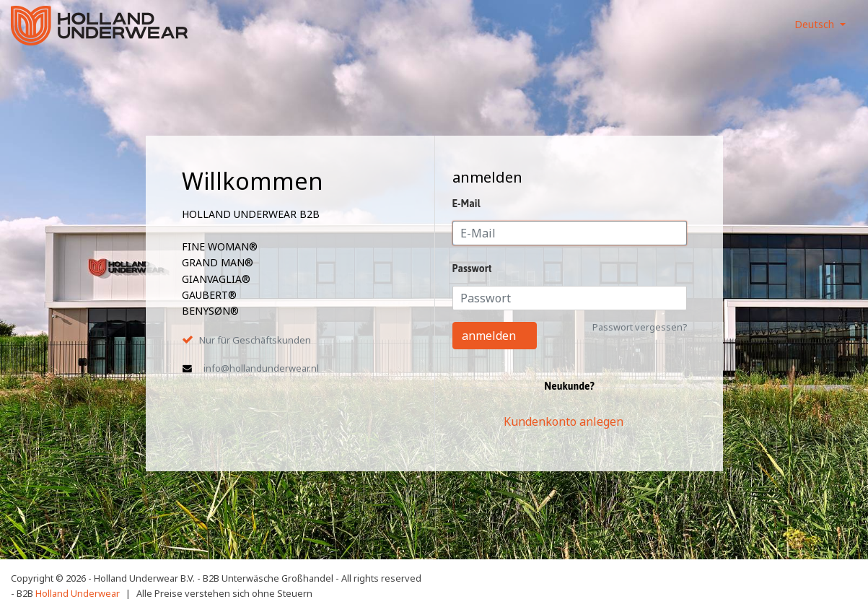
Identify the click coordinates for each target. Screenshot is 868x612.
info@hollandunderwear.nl (261, 368)
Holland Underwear (78, 593)
